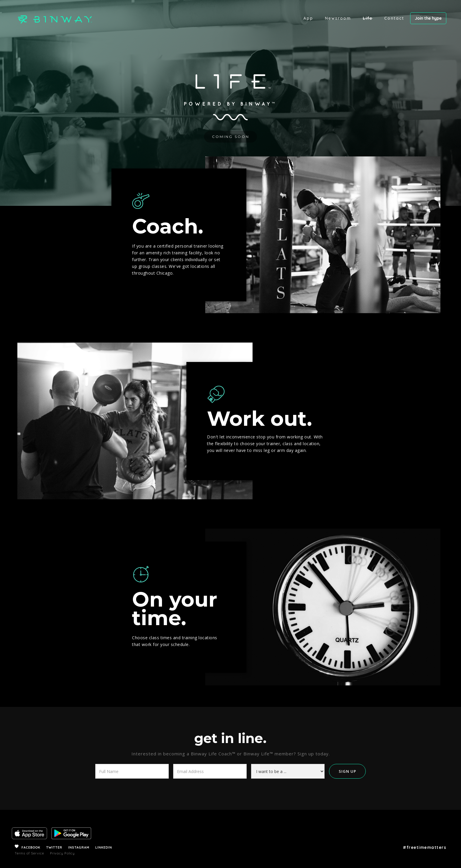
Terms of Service (29, 853)
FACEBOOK (31, 847)
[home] (51, 19)
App (308, 18)
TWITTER (54, 847)
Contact (394, 18)
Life (368, 18)
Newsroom (338, 18)
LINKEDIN (104, 847)
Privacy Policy (62, 853)
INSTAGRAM (79, 847)
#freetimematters (425, 847)
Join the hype (428, 18)
